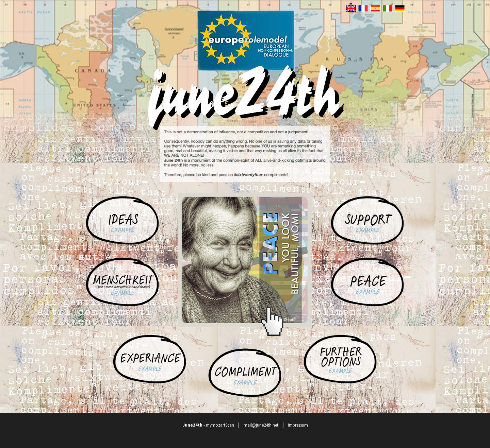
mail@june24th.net (261, 425)
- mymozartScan (208, 425)
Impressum (298, 425)
